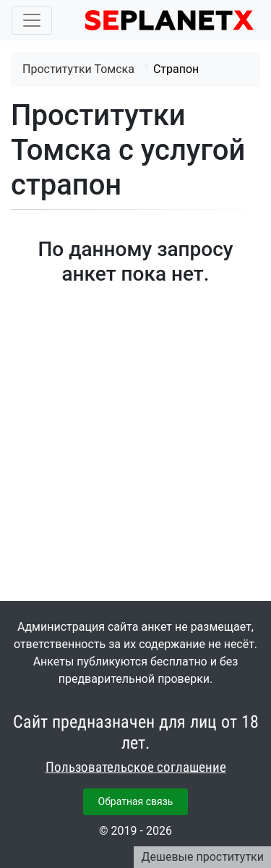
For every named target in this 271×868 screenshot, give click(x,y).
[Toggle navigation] (32, 20)
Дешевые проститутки (202, 857)
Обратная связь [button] (136, 801)
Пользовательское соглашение (136, 767)
